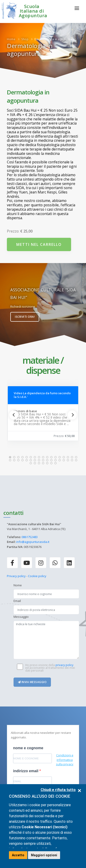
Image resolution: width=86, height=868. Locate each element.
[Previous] (14, 415)
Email (17, 601)
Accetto (18, 855)
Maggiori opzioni (44, 855)
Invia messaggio (32, 682)
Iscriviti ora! (25, 317)
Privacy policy (16, 576)
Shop (25, 39)
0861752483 (30, 537)
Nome (18, 585)
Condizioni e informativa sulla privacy (65, 760)
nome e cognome (28, 748)
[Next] (72, 415)
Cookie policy (37, 576)
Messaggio (21, 617)
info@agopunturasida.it (33, 542)
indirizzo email (26, 771)
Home (11, 39)
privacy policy (64, 665)
